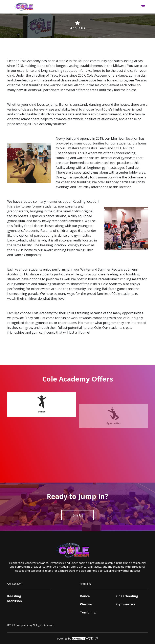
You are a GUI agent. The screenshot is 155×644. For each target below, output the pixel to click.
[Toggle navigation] (143, 7)
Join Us (77, 521)
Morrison (15, 601)
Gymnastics (126, 604)
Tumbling (88, 612)
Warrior (86, 604)
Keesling (14, 596)
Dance (42, 418)
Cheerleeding (127, 596)
